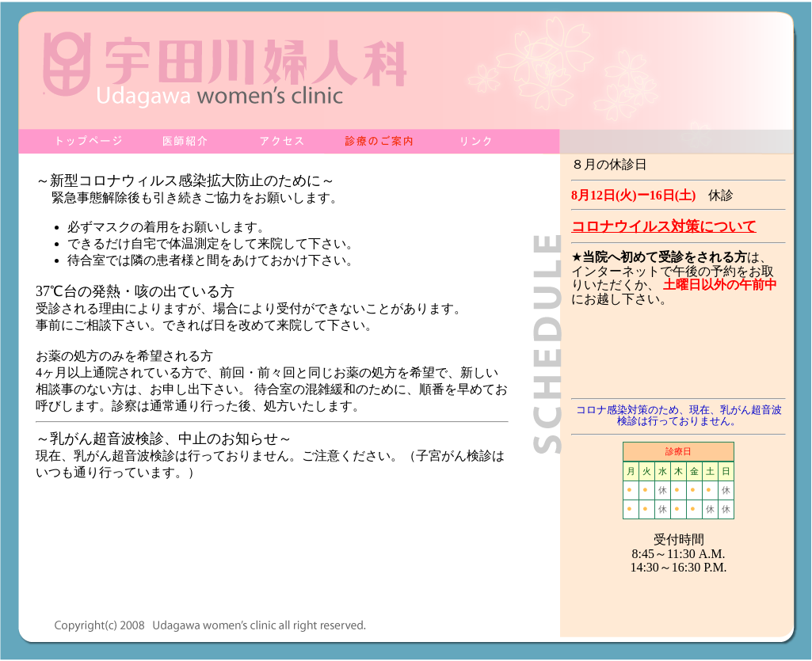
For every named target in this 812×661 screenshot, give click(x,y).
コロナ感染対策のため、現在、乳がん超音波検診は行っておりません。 (679, 415)
